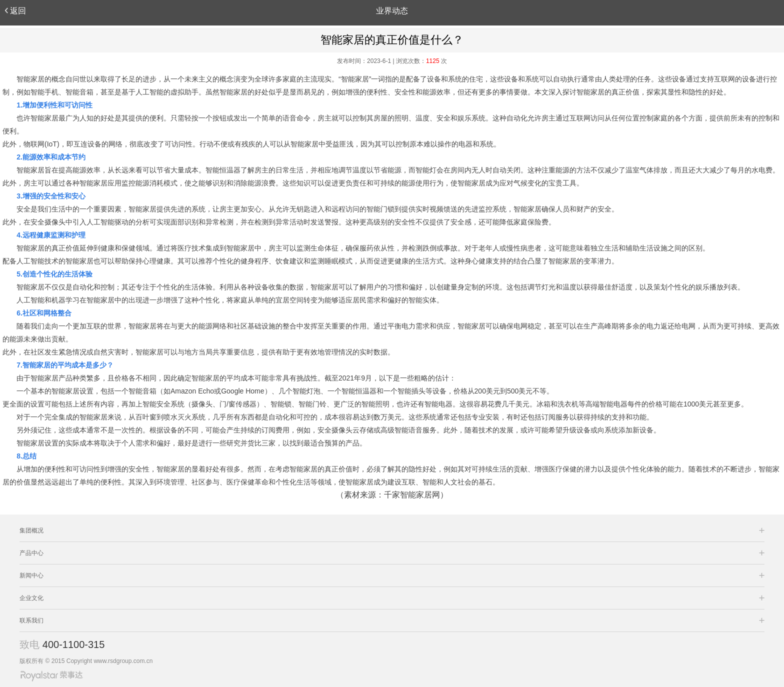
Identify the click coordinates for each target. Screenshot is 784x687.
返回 (15, 11)
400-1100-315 (74, 644)
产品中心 (31, 553)
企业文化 (31, 598)
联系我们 (31, 620)
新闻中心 (31, 575)
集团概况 (31, 530)
